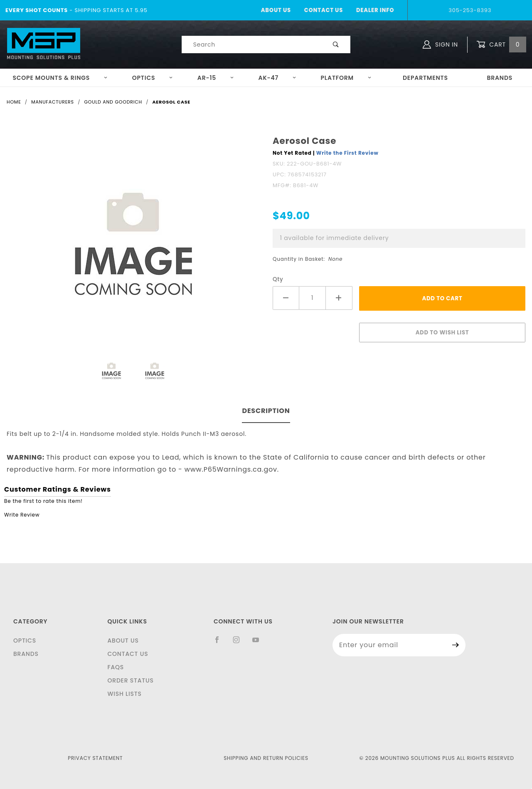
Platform (346, 78)
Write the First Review (347, 153)
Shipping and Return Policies (266, 758)
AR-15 (216, 78)
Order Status (130, 680)
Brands (500, 78)
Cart (501, 45)
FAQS (116, 667)
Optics (153, 78)
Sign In (440, 45)
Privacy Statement (95, 758)
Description (266, 411)
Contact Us (324, 10)
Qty (278, 279)
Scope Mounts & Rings (60, 78)
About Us (276, 10)
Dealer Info (375, 10)
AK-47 (277, 78)
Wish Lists (124, 694)
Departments (425, 78)
